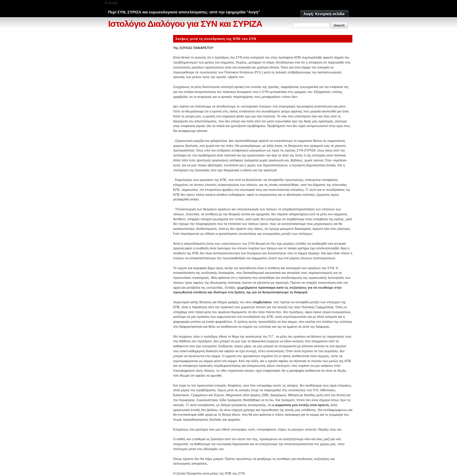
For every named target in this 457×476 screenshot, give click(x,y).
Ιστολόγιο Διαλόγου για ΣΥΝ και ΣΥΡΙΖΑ (185, 24)
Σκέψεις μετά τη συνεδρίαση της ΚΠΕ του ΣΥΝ (216, 39)
